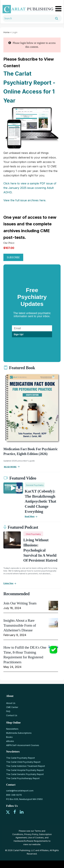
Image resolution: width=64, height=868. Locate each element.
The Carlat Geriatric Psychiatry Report (25, 774)
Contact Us (12, 715)
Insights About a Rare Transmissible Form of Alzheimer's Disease (20, 625)
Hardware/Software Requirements (31, 841)
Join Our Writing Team (20, 603)
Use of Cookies (36, 838)
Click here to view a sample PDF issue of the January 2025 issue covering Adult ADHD (30, 188)
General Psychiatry (35, 485)
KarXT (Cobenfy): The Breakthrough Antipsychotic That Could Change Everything (40, 501)
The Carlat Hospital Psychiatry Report (25, 770)
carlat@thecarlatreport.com (20, 791)
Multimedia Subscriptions (19, 733)
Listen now (8, 583)
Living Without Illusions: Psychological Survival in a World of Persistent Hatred (40, 550)
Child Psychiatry (33, 534)
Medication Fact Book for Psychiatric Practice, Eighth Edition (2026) (31, 451)
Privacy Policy (31, 834)
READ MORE (10, 467)
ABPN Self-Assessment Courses (23, 745)
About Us (11, 703)
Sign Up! (19, 334)
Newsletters (12, 729)
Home (6, 32)
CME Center (12, 707)
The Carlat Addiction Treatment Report (26, 766)
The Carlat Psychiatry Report (20, 758)
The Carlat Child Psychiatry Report (23, 762)
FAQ (8, 711)
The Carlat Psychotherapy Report (23, 778)
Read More (30, 516)
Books (9, 737)
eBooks (10, 741)
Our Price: (9, 243)
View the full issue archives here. (25, 200)
